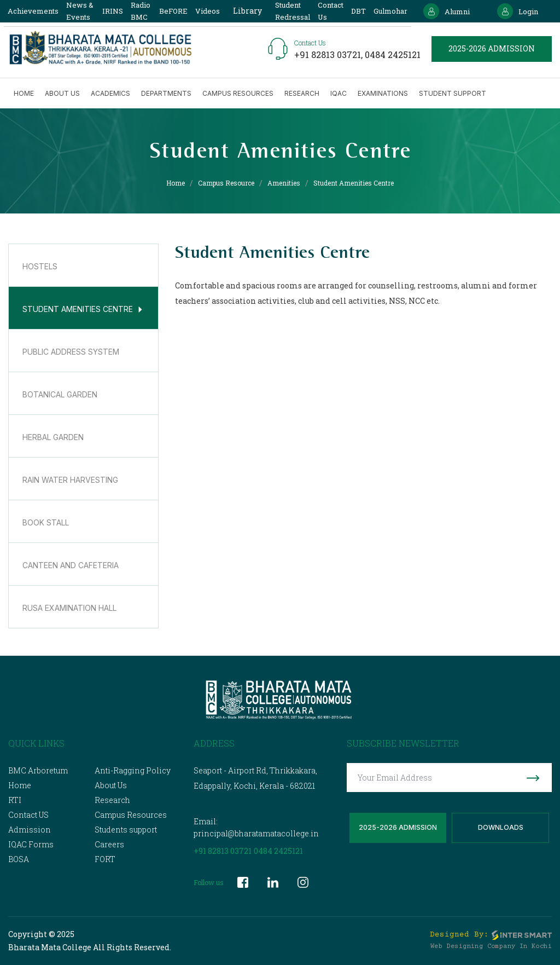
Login (518, 11)
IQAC (339, 93)
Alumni (447, 11)
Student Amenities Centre (354, 183)
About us (62, 93)
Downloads (501, 828)
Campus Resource (226, 183)
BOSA (19, 859)
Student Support (453, 93)
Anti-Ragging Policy (133, 770)
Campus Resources (238, 93)
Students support (126, 830)
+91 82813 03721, (329, 54)
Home (24, 93)
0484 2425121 (393, 54)
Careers (109, 844)
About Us (111, 785)
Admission (30, 830)
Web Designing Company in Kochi (491, 947)
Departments (166, 93)
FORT (105, 859)
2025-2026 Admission (398, 828)
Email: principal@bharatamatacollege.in (256, 827)
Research (302, 93)
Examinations (383, 93)
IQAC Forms (31, 844)
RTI (15, 800)
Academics (110, 93)
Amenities (284, 183)
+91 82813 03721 (223, 851)
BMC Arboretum (38, 770)
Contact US (28, 815)
